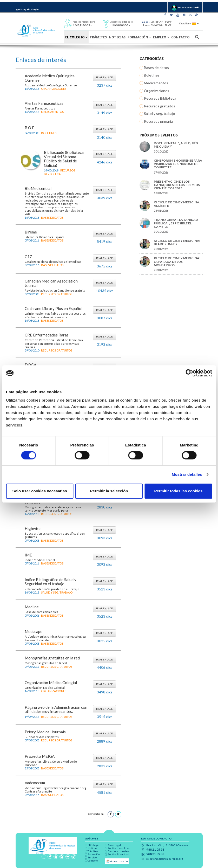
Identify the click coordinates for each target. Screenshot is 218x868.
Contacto (180, 37)
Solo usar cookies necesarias (40, 491)
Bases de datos (52, 218)
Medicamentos (52, 112)
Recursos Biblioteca (60, 172)
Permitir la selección (109, 491)
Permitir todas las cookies (178, 491)
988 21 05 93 (155, 850)
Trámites (98, 37)
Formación (139, 37)
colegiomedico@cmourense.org (165, 859)
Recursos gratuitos (57, 294)
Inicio (20, 10)
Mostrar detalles (187, 474)
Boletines (49, 133)
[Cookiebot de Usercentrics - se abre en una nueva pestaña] (189, 373)
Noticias (117, 37)
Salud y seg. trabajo (57, 592)
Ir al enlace (104, 77)
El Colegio (33, 10)
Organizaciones (54, 89)
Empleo (161, 37)
